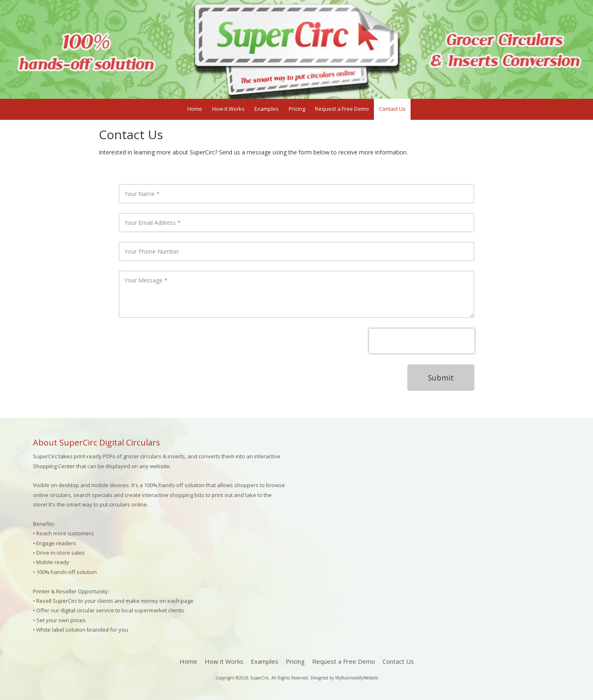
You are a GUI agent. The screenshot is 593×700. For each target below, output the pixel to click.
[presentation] (422, 341)
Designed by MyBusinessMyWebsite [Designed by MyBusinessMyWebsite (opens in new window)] (344, 678)
